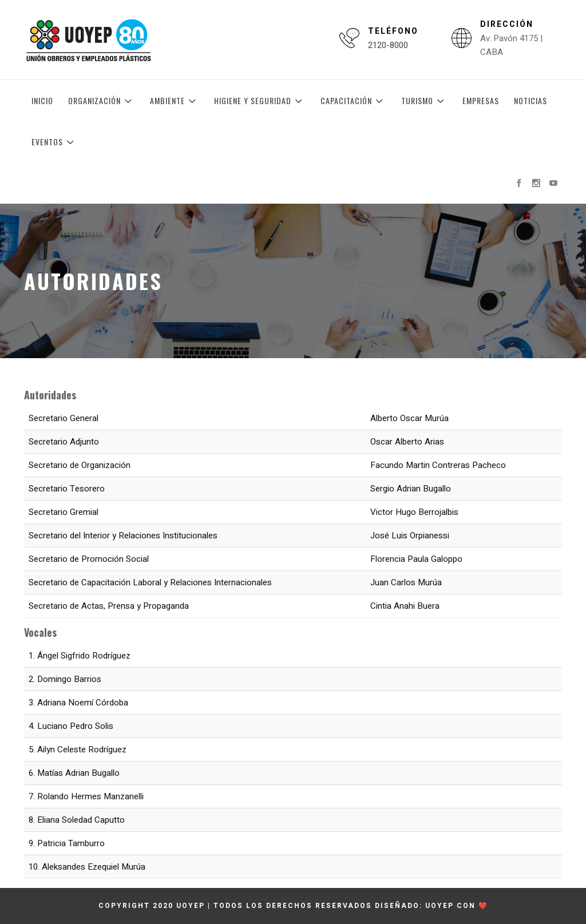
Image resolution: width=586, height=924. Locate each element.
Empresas (481, 100)
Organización (102, 101)
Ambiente (175, 101)
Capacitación (353, 101)
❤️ (483, 906)
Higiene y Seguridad (260, 101)
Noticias (530, 100)
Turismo (424, 101)
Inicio (42, 100)
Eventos (54, 142)
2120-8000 (388, 45)
